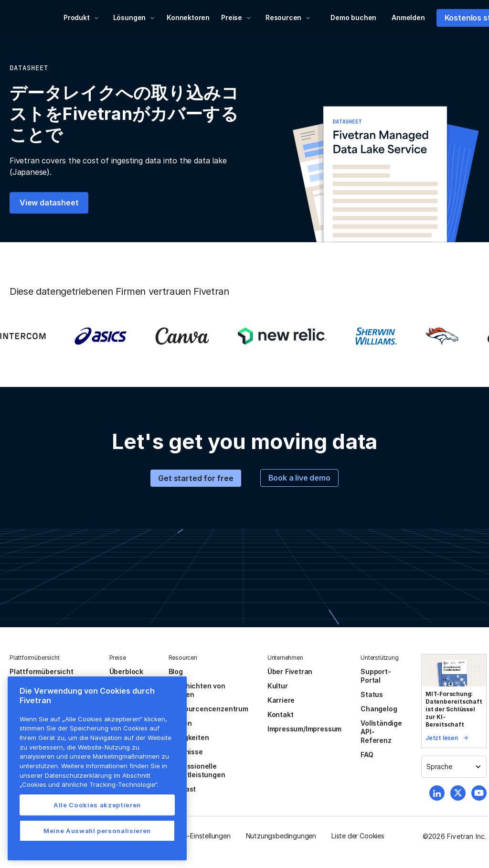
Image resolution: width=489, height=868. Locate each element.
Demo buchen (353, 17)
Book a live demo (299, 478)
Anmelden (408, 17)
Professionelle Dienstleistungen (197, 770)
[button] (81, 18)
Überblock (126, 671)
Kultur (278, 686)
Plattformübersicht (42, 671)
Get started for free (196, 478)
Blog (176, 671)
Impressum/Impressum (304, 729)
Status (372, 694)
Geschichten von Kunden (197, 690)
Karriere (281, 700)
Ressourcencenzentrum (208, 709)
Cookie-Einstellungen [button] (198, 836)
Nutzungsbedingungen (281, 836)
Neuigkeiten (189, 737)
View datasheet (49, 203)
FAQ (367, 755)
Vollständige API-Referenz (381, 732)
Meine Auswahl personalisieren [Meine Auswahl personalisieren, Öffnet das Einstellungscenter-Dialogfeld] (97, 831)
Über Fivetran (290, 671)
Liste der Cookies (358, 836)
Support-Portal (376, 676)
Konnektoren (188, 17)
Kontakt (281, 714)
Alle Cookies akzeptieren (97, 805)
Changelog (379, 709)
